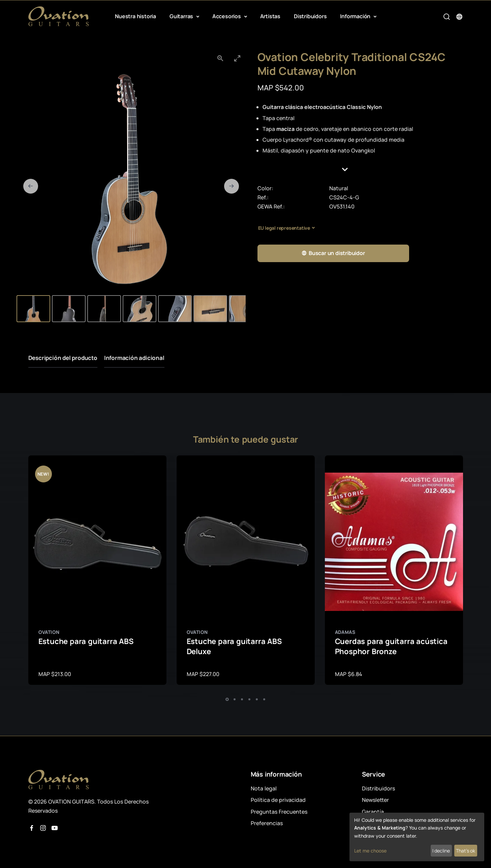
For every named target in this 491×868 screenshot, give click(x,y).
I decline (441, 851)
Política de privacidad (278, 800)
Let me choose (370, 851)
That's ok (466, 851)
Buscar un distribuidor (333, 253)
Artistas (270, 16)
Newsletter (375, 800)
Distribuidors (310, 16)
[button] (360, 170)
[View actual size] (220, 58)
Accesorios (227, 16)
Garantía (373, 812)
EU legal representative (284, 228)
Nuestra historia (135, 16)
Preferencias (267, 823)
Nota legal (264, 788)
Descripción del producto (63, 358)
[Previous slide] (31, 186)
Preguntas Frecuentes (279, 812)
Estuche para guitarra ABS (86, 641)
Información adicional (134, 358)
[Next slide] (232, 186)
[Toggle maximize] (237, 58)
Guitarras (182, 16)
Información (356, 16)
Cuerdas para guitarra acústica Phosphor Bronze (391, 647)
